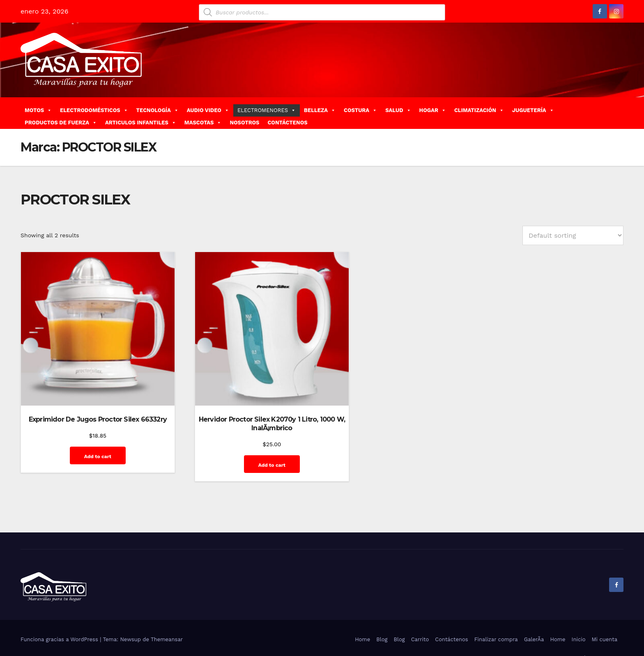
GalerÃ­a (534, 618)
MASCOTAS (203, 123)
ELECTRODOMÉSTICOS (94, 110)
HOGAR (433, 110)
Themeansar (167, 618)
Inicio (579, 618)
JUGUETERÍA (533, 110)
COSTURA (360, 110)
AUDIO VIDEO (208, 110)
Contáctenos (451, 618)
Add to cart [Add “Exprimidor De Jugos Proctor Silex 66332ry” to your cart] (87, 444)
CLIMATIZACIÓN (479, 110)
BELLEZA (320, 110)
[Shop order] (573, 235)
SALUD (398, 110)
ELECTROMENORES (267, 110)
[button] (620, 113)
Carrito (420, 618)
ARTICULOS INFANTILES (141, 123)
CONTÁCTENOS (287, 123)
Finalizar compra (496, 618)
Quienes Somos (597, 637)
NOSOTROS (244, 123)
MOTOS (38, 110)
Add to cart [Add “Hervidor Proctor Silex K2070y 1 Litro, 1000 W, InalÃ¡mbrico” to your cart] (243, 444)
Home (362, 618)
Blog (382, 618)
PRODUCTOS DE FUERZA (61, 123)
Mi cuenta (604, 618)
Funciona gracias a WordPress (60, 618)
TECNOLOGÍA (158, 110)
